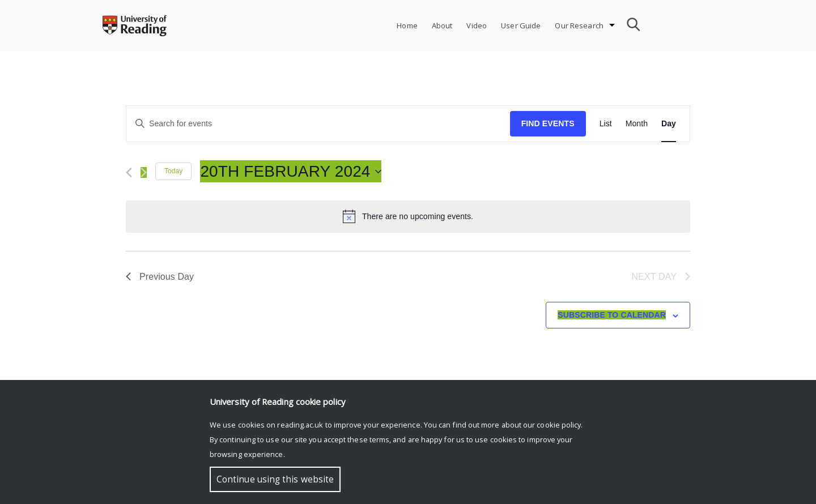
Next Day (661, 277)
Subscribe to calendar (612, 315)
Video (477, 25)
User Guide (521, 25)
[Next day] (144, 172)
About (442, 25)
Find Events (548, 123)
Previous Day (160, 277)
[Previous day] (129, 172)
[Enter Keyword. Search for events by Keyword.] (318, 124)
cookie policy (559, 425)
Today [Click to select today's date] (173, 171)
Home (407, 25)
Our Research (579, 25)
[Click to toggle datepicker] (290, 172)
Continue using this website (275, 479)
